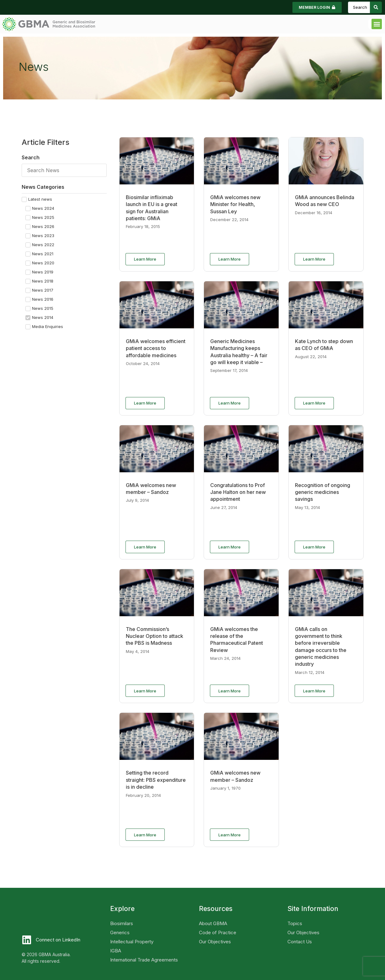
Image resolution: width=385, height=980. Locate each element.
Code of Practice (218, 932)
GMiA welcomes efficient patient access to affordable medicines (156, 348)
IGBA (116, 951)
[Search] (64, 170)
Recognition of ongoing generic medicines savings (323, 492)
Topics (295, 923)
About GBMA (213, 923)
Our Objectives (215, 942)
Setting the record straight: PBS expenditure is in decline (156, 780)
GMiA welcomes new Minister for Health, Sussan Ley (235, 204)
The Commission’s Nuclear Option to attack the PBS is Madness (155, 636)
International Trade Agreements (144, 960)
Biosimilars (122, 923)
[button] (377, 24)
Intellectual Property (132, 942)
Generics (120, 932)
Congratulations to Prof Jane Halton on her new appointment (238, 492)
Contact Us (300, 942)
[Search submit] (376, 7)
